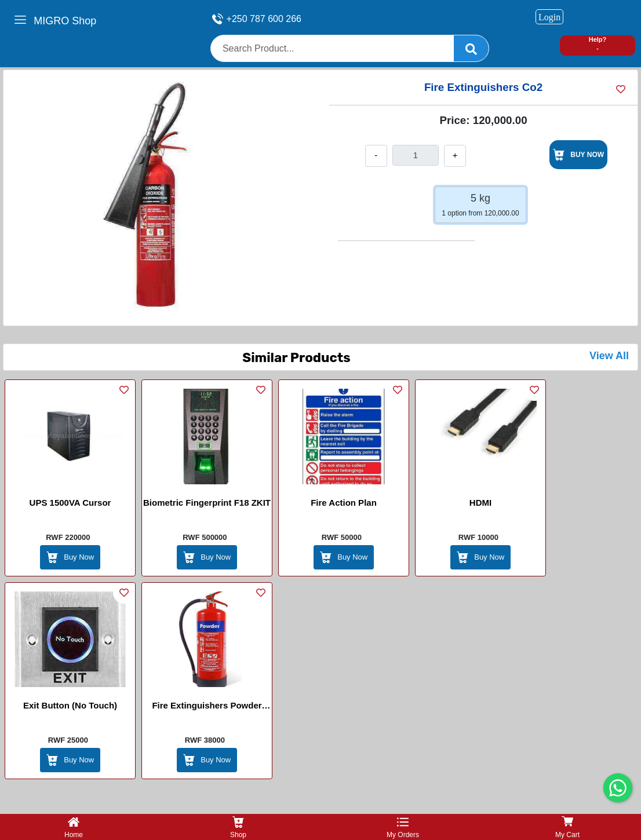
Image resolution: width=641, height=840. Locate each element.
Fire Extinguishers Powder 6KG (207, 707)
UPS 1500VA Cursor (70, 503)
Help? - (598, 44)
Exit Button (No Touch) (70, 705)
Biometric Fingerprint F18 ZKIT (207, 503)
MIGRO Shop (65, 21)
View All (609, 356)
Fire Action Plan (344, 503)
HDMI (480, 503)
